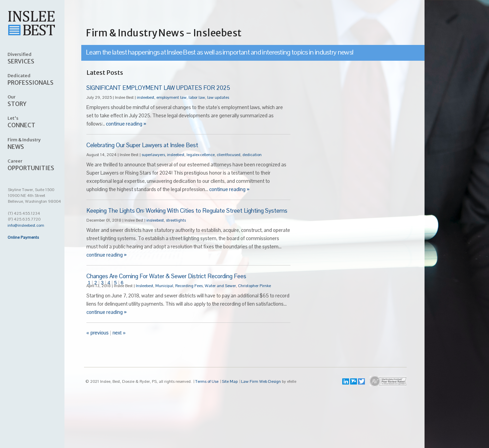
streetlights (176, 220)
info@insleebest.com (26, 225)
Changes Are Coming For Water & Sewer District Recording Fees (166, 276)
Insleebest (145, 286)
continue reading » (126, 124)
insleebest (146, 97)
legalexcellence (201, 155)
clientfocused (229, 155)
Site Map (230, 381)
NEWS (40, 143)
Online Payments (23, 237)
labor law (197, 97)
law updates (218, 97)
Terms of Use (207, 381)
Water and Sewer (220, 286)
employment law (171, 97)
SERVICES (40, 58)
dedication (252, 155)
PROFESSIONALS (40, 79)
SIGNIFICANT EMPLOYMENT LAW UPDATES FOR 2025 (158, 88)
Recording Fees (189, 286)
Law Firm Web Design (261, 381)
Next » (119, 333)
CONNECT (40, 122)
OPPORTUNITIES (40, 165)
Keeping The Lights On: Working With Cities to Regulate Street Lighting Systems (187, 211)
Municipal (164, 286)
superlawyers (153, 155)
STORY (40, 101)
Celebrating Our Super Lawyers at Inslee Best (142, 145)
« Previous (98, 333)
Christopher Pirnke (254, 286)
